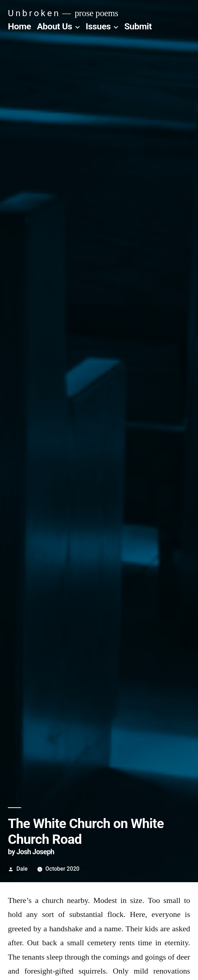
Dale (22, 869)
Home (19, 26)
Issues (98, 26)
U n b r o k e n (33, 13)
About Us (55, 26)
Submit (138, 26)
